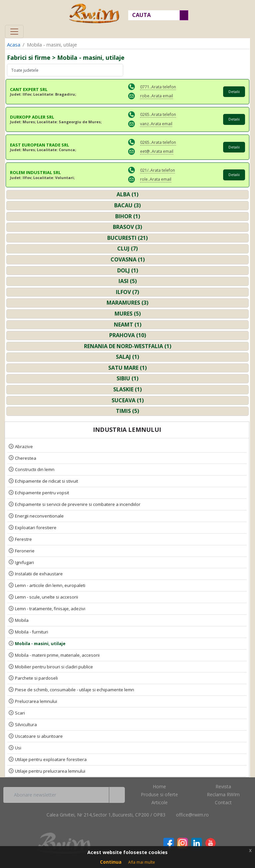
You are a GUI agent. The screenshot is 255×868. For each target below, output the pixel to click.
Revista (223, 786)
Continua (111, 862)
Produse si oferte (159, 794)
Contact (223, 802)
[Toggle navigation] (14, 32)
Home (159, 786)
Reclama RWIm (223, 794)
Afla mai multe (142, 862)
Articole (160, 802)
